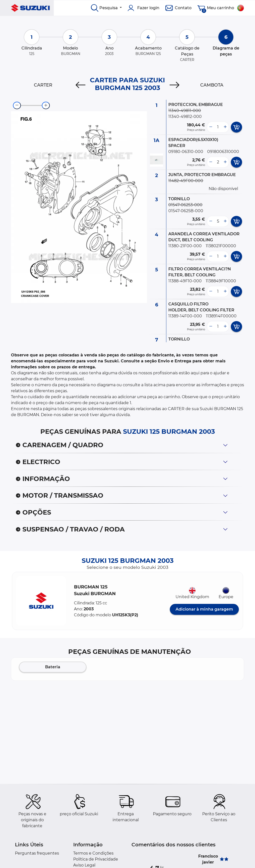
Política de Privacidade (96, 859)
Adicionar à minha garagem (204, 609)
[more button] (225, 127)
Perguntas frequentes (37, 853)
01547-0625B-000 (186, 211)
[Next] (174, 85)
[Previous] (81, 85)
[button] (41, 601)
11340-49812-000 (185, 117)
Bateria (53, 667)
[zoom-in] (46, 105)
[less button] (211, 127)
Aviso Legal (84, 865)
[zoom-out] (17, 105)
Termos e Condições (93, 853)
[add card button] (236, 127)
